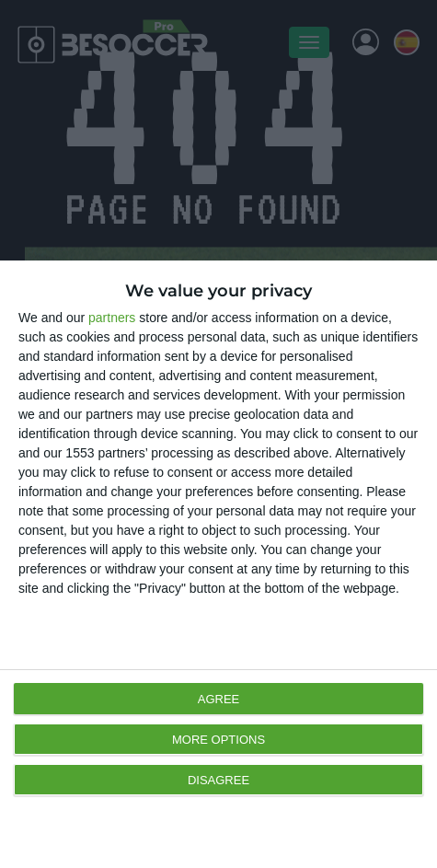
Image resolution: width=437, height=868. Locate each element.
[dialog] (218, 564)
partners (112, 318)
